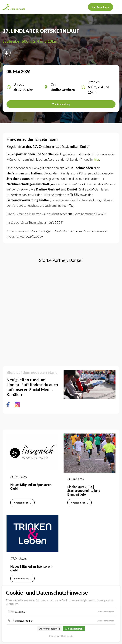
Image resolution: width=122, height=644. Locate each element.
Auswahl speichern (50, 629)
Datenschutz (67, 636)
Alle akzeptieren (74, 629)
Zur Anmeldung (101, 7)
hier (97, 159)
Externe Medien (24, 621)
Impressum (54, 636)
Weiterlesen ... (22, 502)
